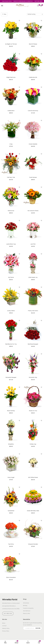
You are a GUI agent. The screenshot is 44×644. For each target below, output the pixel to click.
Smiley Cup (33, 444)
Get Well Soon (27, 611)
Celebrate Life (33, 77)
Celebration (11, 111)
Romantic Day (33, 377)
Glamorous (11, 211)
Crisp (11, 144)
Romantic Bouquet (11, 377)
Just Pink (33, 244)
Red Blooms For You (11, 344)
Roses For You (33, 411)
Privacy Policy (6, 631)
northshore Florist (7, 609)
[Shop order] (35, 14)
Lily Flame (11, 277)
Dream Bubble (33, 144)
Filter (4, 14)
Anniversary (26, 603)
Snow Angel (11, 477)
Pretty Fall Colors (33, 311)
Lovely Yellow (11, 311)
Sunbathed (11, 511)
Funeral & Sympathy (28, 608)
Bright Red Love (11, 77)
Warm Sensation (11, 577)
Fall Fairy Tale (11, 177)
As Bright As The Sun (11, 44)
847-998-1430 (8, 613)
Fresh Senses (33, 177)
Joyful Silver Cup (11, 244)
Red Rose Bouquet (33, 344)
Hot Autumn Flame (33, 211)
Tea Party (11, 544)
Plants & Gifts (27, 613)
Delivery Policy (6, 628)
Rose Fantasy (11, 411)
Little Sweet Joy (33, 277)
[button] (19, 21)
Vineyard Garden (33, 544)
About (4, 623)
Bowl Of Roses (33, 44)
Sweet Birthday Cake (33, 511)
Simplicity (11, 444)
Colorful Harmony (33, 111)
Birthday (25, 606)
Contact (4, 626)
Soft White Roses (33, 477)
